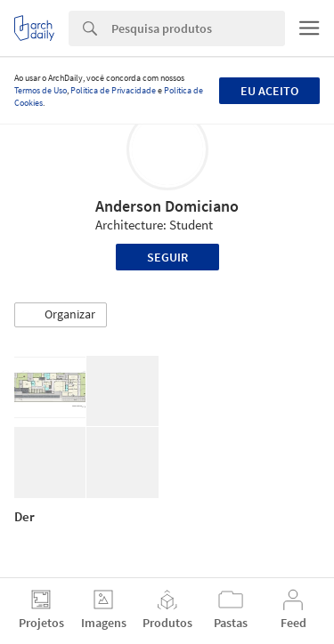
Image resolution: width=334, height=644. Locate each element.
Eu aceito (269, 91)
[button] (61, 315)
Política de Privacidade (113, 90)
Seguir (167, 257)
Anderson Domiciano (167, 206)
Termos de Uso (41, 90)
